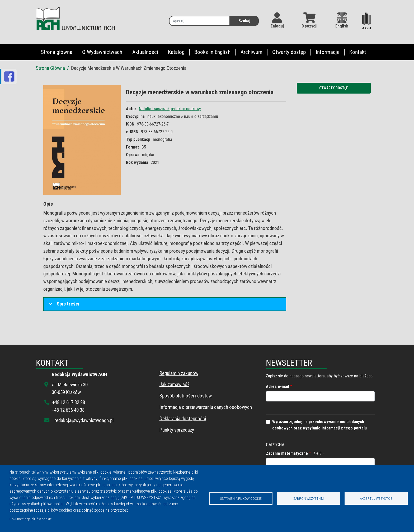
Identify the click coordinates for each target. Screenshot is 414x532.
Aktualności (145, 52)
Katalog (176, 52)
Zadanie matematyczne (287, 453)
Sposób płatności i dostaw (186, 396)
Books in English (212, 52)
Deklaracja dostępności (183, 418)
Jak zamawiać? (174, 384)
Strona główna (57, 52)
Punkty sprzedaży (177, 430)
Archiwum (251, 52)
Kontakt (358, 52)
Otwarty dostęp (289, 52)
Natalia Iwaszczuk (154, 109)
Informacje (328, 52)
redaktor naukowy (186, 109)
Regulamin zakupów (179, 373)
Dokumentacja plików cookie (30, 519)
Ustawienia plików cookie (241, 498)
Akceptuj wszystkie (376, 498)
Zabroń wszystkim (309, 498)
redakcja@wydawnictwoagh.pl (84, 420)
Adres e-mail (277, 387)
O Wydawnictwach (102, 52)
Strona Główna (50, 68)
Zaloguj (277, 26)
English (342, 20)
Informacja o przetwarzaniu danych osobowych (206, 407)
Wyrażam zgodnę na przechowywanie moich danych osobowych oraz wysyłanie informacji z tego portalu (319, 425)
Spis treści (63, 306)
